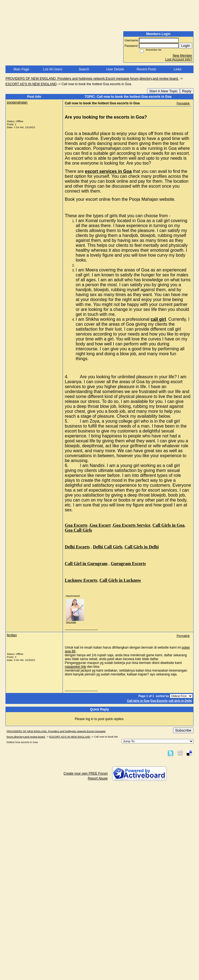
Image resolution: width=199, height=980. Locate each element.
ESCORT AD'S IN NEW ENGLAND (31, 84)
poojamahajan (17, 102)
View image (71, 622)
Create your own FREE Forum (86, 773)
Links (178, 69)
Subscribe (183, 730)
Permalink (183, 103)
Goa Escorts (159, 701)
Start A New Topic (163, 91)
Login (185, 46)
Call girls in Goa (138, 701)
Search (84, 69)
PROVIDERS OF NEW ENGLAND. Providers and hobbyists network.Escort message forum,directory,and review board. (92, 79)
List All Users (53, 69)
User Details (115, 69)
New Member (182, 56)
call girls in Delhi (180, 701)
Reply (187, 91)
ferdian (12, 635)
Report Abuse (98, 778)
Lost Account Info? (179, 59)
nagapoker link (75, 667)
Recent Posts (146, 69)
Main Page (21, 69)
